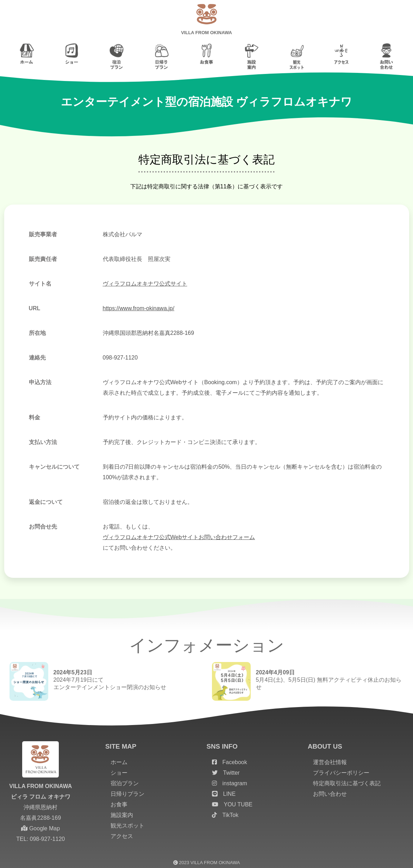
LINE (224, 794)
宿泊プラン (125, 783)
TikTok (225, 815)
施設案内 (122, 815)
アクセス (122, 836)
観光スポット (127, 826)
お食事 (119, 804)
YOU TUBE (232, 804)
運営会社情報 (330, 762)
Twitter (226, 773)
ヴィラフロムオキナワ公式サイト (145, 284)
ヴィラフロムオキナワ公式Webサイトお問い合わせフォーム (179, 537)
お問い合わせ (330, 794)
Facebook (230, 762)
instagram (230, 783)
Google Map (40, 828)
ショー (119, 773)
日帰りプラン (127, 794)
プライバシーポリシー (341, 773)
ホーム (119, 762)
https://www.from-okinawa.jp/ (139, 308)
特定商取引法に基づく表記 (347, 783)
